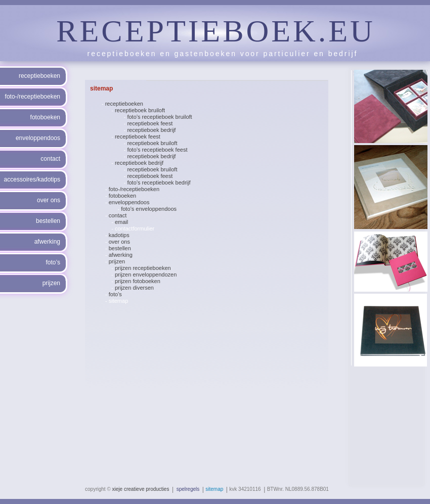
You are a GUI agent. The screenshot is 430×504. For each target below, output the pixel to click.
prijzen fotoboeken (138, 281)
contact (118, 215)
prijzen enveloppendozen (146, 274)
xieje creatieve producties (141, 489)
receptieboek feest (150, 123)
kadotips (119, 235)
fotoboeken (122, 196)
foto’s (115, 294)
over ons (119, 242)
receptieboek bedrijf (151, 130)
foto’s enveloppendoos (149, 209)
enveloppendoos (129, 202)
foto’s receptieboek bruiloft (159, 117)
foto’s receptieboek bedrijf (159, 182)
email (121, 222)
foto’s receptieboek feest (157, 150)
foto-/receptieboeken (134, 189)
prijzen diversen (134, 288)
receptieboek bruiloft (140, 110)
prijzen (117, 261)
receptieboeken (124, 104)
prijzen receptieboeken (143, 268)
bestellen (120, 248)
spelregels (188, 489)
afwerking (121, 255)
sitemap (119, 301)
